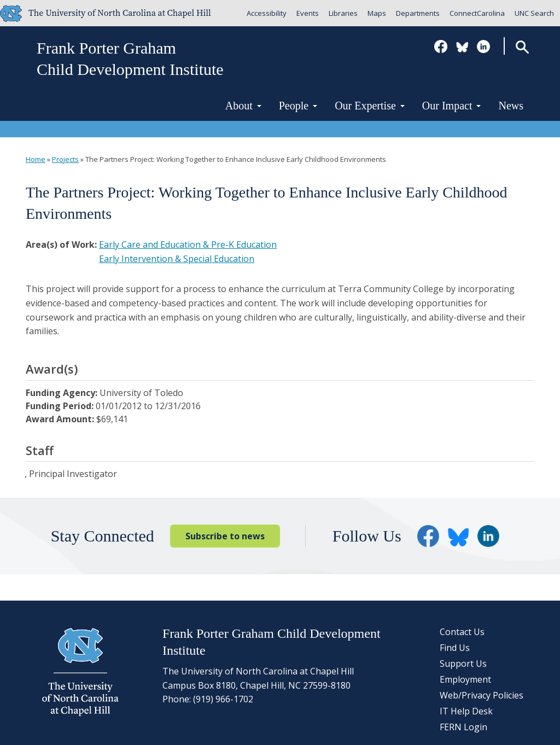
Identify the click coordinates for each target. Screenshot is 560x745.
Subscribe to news (225, 536)
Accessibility (267, 13)
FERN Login (463, 727)
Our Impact (452, 106)
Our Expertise (370, 106)
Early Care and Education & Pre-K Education (188, 245)
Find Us (455, 648)
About (243, 106)
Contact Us (462, 632)
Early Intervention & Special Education (177, 259)
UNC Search (534, 13)
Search (522, 47)
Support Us (463, 663)
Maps (377, 13)
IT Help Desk (466, 711)
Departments (418, 13)
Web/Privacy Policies (482, 695)
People (298, 106)
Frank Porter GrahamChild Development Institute (130, 59)
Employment (465, 679)
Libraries (343, 13)
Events (308, 13)
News (511, 106)
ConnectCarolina (477, 13)
